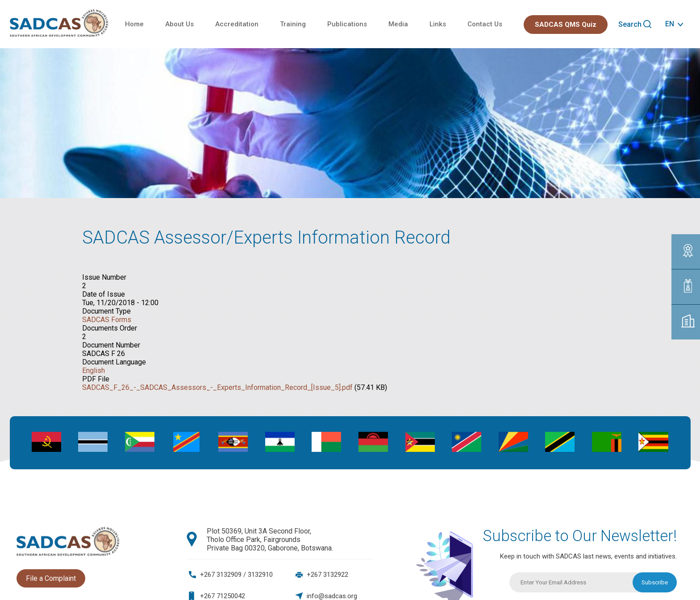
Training (293, 24)
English (94, 370)
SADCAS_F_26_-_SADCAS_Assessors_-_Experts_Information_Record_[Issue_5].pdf (217, 387)
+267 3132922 (327, 575)
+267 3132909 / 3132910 (236, 575)
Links (438, 24)
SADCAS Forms (107, 320)
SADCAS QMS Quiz (566, 25)
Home (134, 24)
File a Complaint (51, 578)
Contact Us (485, 24)
